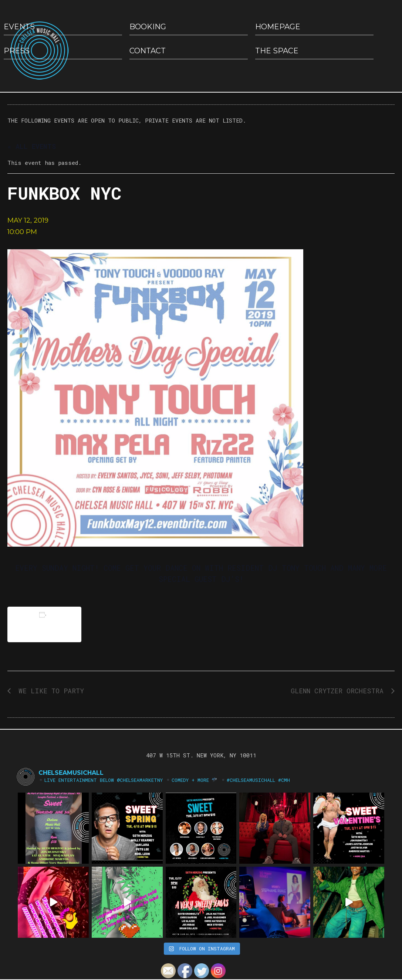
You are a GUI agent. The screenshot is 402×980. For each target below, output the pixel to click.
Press (17, 51)
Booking (148, 27)
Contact (148, 51)
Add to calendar (44, 624)
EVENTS (19, 27)
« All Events (32, 146)
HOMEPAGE (278, 27)
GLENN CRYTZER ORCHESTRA (339, 691)
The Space (277, 51)
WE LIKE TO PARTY (49, 691)
